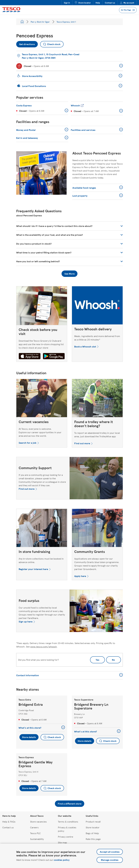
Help (98, 3)
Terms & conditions (68, 822)
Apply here (80, 576)
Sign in (67, 3)
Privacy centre (66, 837)
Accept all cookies (110, 852)
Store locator (83, 3)
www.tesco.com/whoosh (44, 647)
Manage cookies (110, 860)
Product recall (93, 822)
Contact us (110, 3)
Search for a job (28, 443)
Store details (29, 737)
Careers (34, 827)
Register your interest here (33, 569)
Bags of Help (92, 833)
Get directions (26, 43)
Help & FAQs (9, 822)
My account (127, 3)
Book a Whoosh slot (85, 346)
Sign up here (26, 621)
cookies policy (62, 860)
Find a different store (70, 804)
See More (69, 274)
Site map (62, 842)
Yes (98, 660)
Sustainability (37, 839)
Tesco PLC (35, 833)
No (111, 659)
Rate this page (93, 839)
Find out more (82, 443)
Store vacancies (38, 822)
